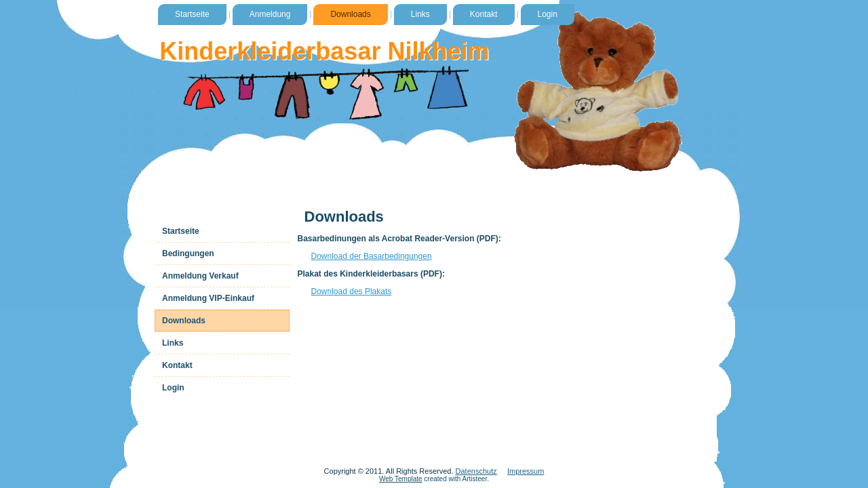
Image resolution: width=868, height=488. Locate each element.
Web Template (401, 479)
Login (548, 14)
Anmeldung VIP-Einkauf (208, 298)
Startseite (192, 14)
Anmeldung (270, 14)
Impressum (526, 471)
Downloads (350, 14)
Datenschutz (476, 471)
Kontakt (484, 14)
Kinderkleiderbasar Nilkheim (324, 51)
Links (420, 14)
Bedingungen (188, 253)
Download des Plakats (352, 291)
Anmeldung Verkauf (200, 276)
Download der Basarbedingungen (372, 256)
